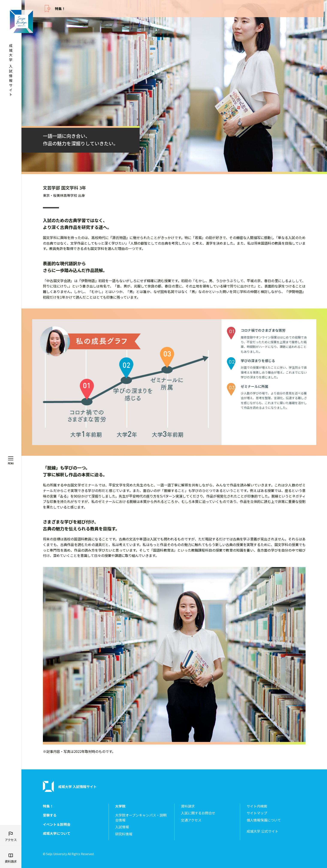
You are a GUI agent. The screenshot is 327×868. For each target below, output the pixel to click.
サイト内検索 (257, 806)
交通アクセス (191, 820)
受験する (50, 815)
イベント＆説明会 (57, 824)
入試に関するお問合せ (198, 813)
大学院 (120, 806)
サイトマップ (257, 813)
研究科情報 (124, 834)
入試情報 (122, 827)
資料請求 (188, 806)
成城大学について (57, 833)
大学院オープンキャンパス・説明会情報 (141, 818)
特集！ (60, 9)
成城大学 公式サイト (262, 831)
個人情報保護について (264, 820)
